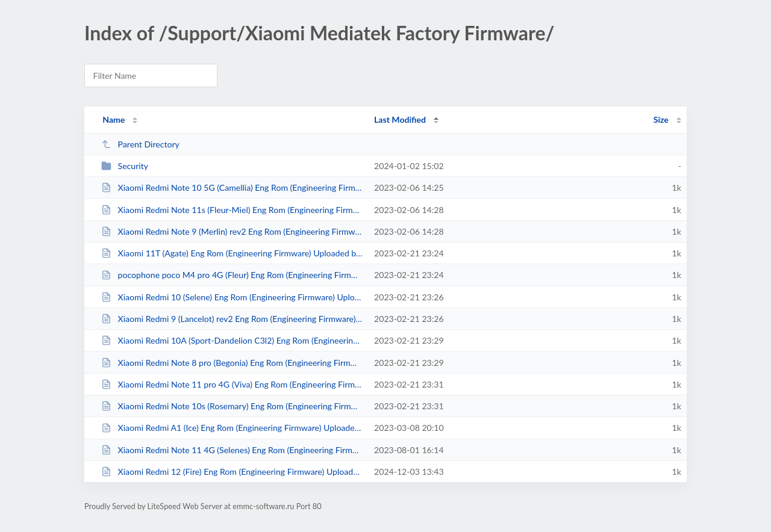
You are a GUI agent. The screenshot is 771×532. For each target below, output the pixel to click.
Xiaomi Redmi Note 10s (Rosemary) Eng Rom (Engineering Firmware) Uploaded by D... (232, 406)
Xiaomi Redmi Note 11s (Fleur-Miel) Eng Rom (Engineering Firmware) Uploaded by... (232, 210)
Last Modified (400, 119)
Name (114, 119)
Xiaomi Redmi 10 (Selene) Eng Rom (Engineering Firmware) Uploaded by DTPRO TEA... (232, 297)
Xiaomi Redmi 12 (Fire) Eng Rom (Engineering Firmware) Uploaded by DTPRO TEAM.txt (232, 472)
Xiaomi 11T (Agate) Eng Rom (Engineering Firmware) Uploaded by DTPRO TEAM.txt (232, 253)
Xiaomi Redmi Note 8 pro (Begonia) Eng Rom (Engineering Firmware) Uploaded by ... (232, 363)
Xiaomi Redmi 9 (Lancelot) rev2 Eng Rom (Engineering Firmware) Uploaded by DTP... (232, 319)
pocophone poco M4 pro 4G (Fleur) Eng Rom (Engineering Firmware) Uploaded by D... (232, 275)
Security (125, 166)
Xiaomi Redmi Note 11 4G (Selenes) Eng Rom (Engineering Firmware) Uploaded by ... (232, 450)
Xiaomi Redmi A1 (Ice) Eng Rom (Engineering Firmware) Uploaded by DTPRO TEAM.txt (232, 428)
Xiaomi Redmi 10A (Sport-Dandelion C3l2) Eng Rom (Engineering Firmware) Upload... (232, 340)
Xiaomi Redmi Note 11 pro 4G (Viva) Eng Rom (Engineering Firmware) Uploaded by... (232, 384)
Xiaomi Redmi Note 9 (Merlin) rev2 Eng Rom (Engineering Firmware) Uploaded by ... (232, 231)
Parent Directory (140, 144)
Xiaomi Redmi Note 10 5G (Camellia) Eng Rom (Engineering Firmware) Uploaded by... (232, 187)
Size (661, 119)
